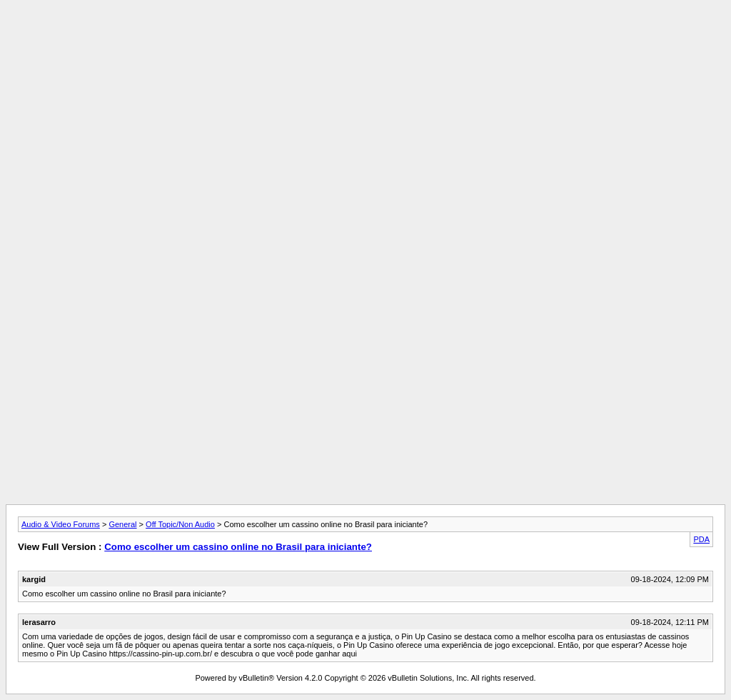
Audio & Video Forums (61, 524)
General (122, 524)
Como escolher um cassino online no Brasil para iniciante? (238, 547)
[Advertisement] (365, 38)
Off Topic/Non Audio (180, 524)
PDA (701, 539)
